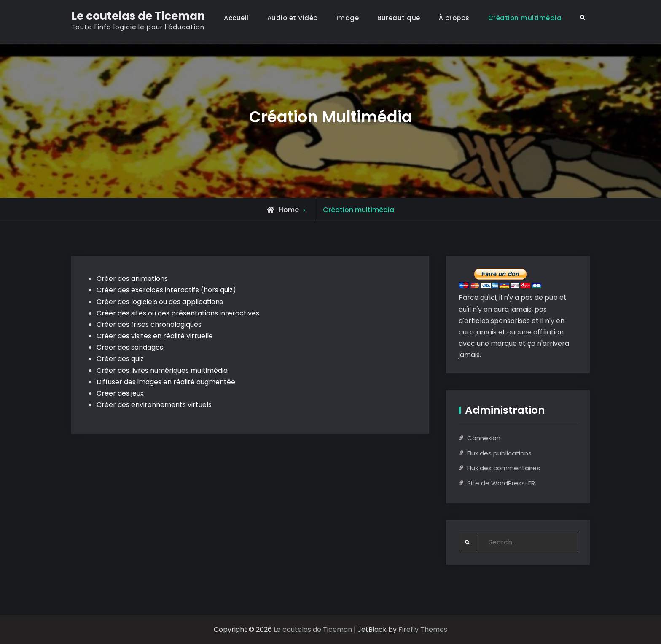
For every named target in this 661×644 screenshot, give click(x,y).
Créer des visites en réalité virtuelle (155, 336)
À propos (454, 18)
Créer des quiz (120, 359)
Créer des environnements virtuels (154, 405)
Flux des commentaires (504, 468)
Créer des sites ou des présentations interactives (178, 313)
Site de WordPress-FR (501, 483)
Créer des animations (132, 279)
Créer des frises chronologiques (149, 325)
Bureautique (399, 18)
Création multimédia (525, 18)
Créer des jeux (120, 393)
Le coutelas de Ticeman (138, 16)
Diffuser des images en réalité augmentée (166, 382)
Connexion (484, 438)
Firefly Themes (423, 629)
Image (348, 18)
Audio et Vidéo (293, 18)
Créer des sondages (130, 347)
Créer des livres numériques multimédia (162, 371)
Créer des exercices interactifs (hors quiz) (166, 290)
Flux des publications (499, 453)
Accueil (236, 18)
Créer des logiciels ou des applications (160, 302)
